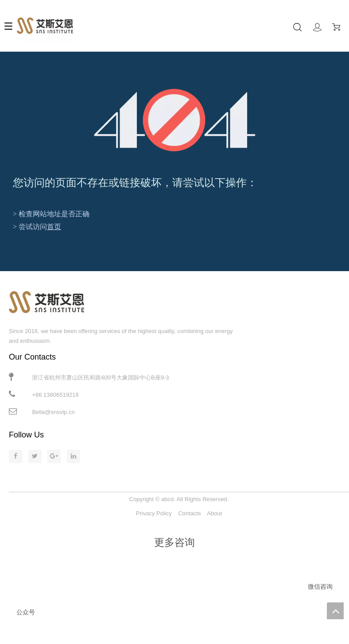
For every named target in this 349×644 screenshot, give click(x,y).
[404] (175, 120)
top (335, 611)
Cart (338, 27)
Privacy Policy (154, 513)
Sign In (317, 27)
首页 (54, 227)
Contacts (189, 513)
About (214, 513)
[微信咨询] (320, 577)
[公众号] (26, 602)
